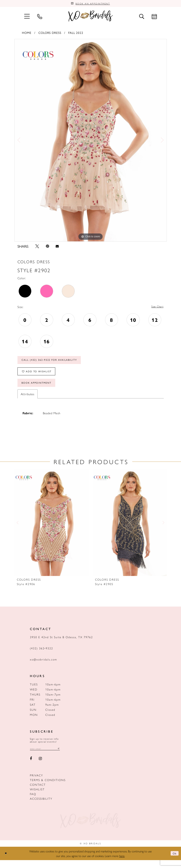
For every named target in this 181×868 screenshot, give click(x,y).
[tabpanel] (91, 141)
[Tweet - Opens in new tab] (37, 247)
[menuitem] (27, 17)
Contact (38, 793)
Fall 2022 (76, 34)
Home (27, 34)
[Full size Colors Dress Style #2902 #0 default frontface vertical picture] (91, 141)
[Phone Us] (40, 17)
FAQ (33, 802)
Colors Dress (50, 34)
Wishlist (37, 797)
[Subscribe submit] (64, 756)
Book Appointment (40, 390)
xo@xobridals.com (43, 667)
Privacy (36, 783)
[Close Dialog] (6, 861)
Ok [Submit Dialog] (174, 861)
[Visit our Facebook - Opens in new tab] (31, 767)
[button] (27, 17)
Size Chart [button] (156, 308)
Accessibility (41, 807)
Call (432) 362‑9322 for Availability (55, 363)
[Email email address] (48, 756)
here (122, 864)
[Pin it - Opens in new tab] (47, 247)
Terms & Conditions (48, 788)
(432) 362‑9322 (42, 656)
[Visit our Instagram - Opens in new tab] (40, 767)
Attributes (28, 401)
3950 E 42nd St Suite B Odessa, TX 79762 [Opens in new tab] (61, 644)
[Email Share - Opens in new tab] (57, 248)
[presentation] (51, 530)
